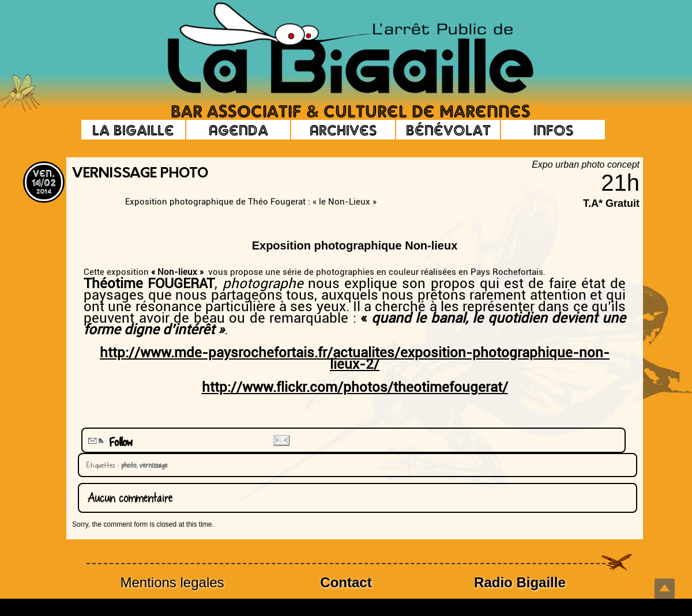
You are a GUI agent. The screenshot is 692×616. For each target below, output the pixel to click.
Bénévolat (448, 130)
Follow (109, 442)
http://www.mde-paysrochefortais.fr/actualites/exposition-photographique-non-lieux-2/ (355, 358)
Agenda (238, 130)
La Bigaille (133, 130)
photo (127, 465)
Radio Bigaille (520, 582)
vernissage (152, 465)
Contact (346, 582)
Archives (343, 130)
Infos (553, 130)
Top (665, 589)
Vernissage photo (140, 174)
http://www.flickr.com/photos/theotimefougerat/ (355, 387)
